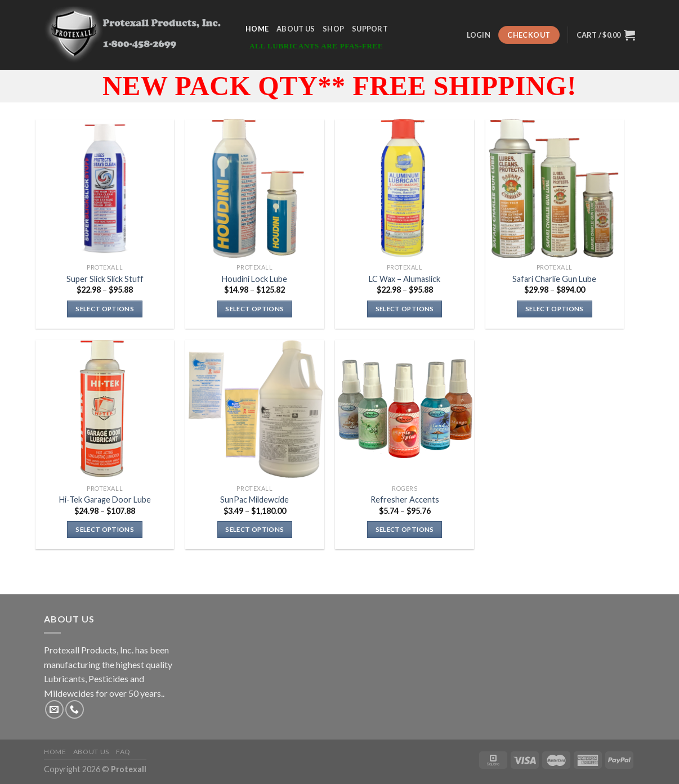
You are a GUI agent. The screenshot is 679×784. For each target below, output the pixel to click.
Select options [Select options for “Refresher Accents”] (405, 529)
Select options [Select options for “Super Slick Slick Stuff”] (105, 309)
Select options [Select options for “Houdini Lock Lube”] (254, 309)
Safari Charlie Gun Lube (554, 279)
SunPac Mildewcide (254, 499)
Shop (333, 29)
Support (370, 29)
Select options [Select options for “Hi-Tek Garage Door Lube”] (105, 529)
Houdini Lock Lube (254, 279)
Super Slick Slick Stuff (105, 279)
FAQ (123, 752)
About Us (296, 29)
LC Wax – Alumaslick (405, 279)
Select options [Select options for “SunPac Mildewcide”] (254, 529)
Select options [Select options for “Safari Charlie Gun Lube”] (555, 309)
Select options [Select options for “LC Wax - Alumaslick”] (405, 309)
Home (257, 29)
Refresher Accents (405, 499)
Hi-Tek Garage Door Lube (105, 499)
